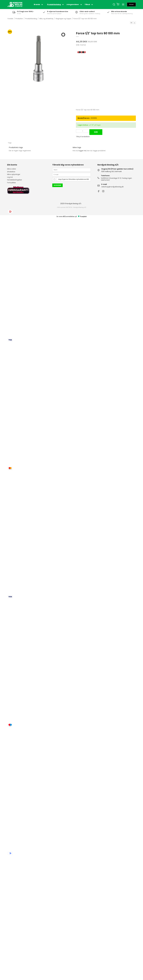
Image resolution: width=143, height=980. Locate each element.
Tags (10, 143)
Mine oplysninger (14, 174)
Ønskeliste (11, 172)
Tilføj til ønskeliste (83, 137)
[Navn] (71, 170)
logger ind (82, 151)
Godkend (57, 185)
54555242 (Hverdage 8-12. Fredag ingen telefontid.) (116, 179)
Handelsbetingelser (15, 180)
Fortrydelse (11, 183)
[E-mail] (71, 174)
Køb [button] (96, 132)
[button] (131, 23)
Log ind (10, 177)
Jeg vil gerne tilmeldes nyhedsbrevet (73, 179)
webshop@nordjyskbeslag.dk (112, 187)
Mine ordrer (12, 169)
